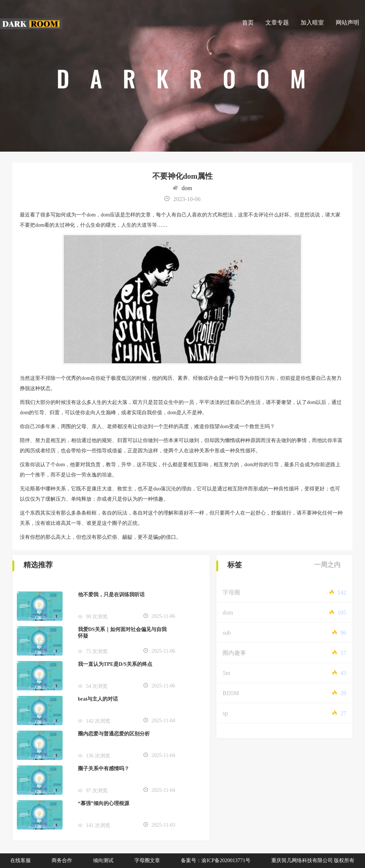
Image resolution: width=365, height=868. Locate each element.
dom (187, 188)
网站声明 (347, 23)
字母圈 (231, 592)
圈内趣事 (234, 653)
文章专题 (277, 23)
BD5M (231, 693)
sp (225, 713)
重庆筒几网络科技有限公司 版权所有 (313, 860)
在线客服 (21, 860)
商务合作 (62, 860)
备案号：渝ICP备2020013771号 (216, 860)
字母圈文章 (147, 860)
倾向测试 (103, 860)
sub (227, 633)
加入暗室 (312, 23)
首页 (248, 23)
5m (226, 673)
